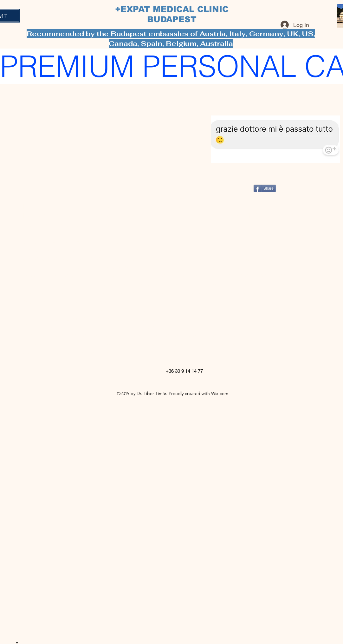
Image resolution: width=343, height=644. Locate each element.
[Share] (265, 188)
